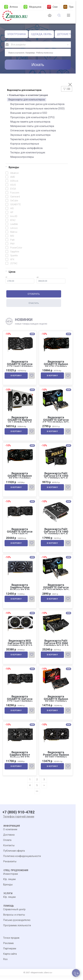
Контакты (9, 850)
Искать (38, 65)
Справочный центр (14, 914)
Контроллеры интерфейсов (26, 148)
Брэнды (12, 167)
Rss (5, 964)
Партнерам (10, 953)
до (51, 280)
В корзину (17, 376)
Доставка (9, 839)
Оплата (7, 845)
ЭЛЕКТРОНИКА (16, 34)
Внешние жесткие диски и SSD (29, 113)
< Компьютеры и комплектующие (27, 95)
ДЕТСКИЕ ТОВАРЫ (68, 34)
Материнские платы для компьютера (32, 126)
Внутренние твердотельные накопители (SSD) (37, 109)
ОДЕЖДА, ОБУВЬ (41, 34)
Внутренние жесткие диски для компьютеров (37, 104)
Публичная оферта (14, 855)
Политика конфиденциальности (22, 861)
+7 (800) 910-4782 (19, 817)
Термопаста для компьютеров (28, 139)
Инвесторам (10, 878)
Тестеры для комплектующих (28, 153)
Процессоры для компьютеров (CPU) (32, 117)
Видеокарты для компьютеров (27, 100)
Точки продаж (11, 942)
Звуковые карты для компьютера (30, 135)
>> (37, 796)
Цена (10, 272)
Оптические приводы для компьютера (33, 131)
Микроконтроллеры (22, 157)
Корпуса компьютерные (25, 144)
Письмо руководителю (17, 925)
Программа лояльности (17, 930)
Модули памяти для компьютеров (30, 122)
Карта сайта (10, 958)
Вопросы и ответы (14, 919)
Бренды (8, 889)
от (20, 280)
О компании (10, 834)
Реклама (8, 948)
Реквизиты (10, 866)
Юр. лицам (9, 884)
